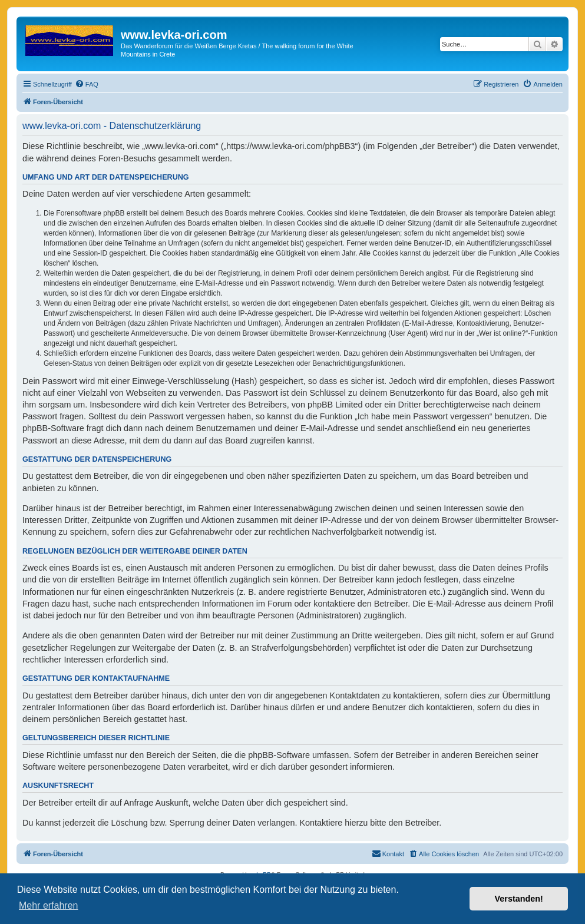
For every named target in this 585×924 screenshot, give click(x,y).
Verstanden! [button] (519, 899)
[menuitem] (87, 84)
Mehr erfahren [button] (49, 905)
